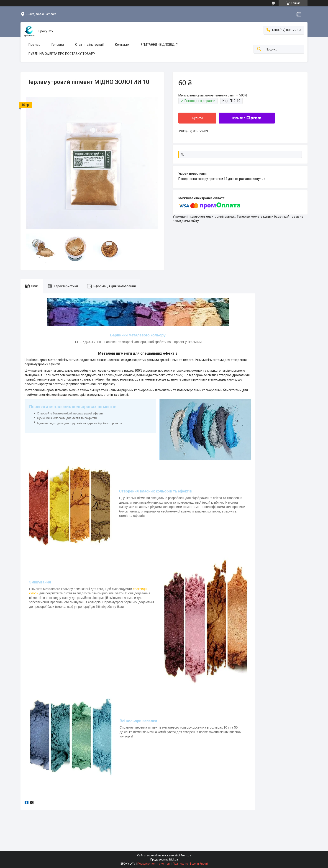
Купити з (247, 118)
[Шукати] (259, 49)
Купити (197, 118)
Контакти (122, 45)
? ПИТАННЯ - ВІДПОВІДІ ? (159, 45)
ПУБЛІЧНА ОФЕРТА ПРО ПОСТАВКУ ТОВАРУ (62, 54)
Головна (58, 45)
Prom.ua (186, 855)
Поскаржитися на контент (154, 864)
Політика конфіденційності (190, 864)
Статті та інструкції (89, 45)
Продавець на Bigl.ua (164, 860)
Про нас (34, 45)
